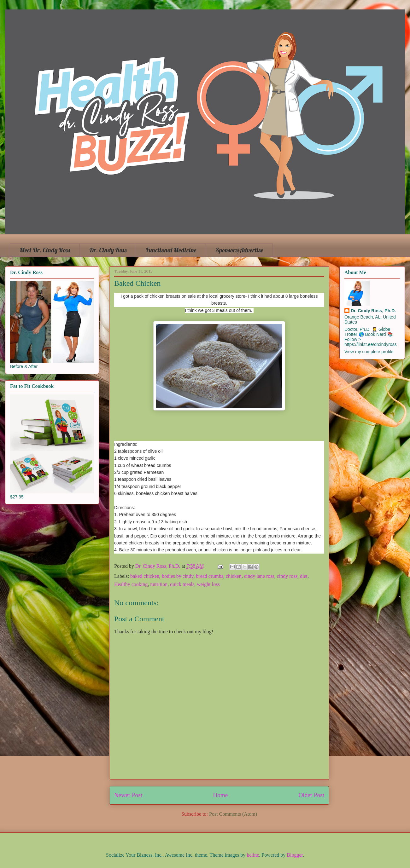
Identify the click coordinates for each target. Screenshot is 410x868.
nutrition (159, 584)
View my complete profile (369, 352)
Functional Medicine (171, 250)
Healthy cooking (131, 584)
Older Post (311, 795)
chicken (234, 576)
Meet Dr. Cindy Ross (45, 250)
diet (304, 576)
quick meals (182, 584)
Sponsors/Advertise (239, 250)
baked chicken (145, 576)
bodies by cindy (178, 576)
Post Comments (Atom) (233, 814)
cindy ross (287, 576)
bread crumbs (210, 576)
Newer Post (128, 795)
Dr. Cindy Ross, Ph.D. (373, 311)
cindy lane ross (259, 576)
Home (220, 795)
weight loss (208, 584)
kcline (253, 855)
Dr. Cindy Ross (108, 250)
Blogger (295, 855)
